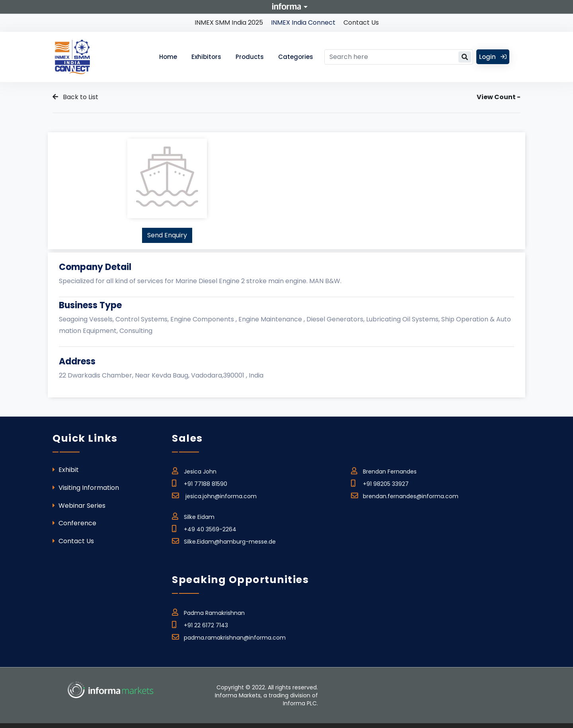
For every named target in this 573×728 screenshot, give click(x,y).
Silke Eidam (193, 516)
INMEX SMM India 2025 (229, 23)
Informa (286, 6)
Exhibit (66, 470)
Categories (296, 57)
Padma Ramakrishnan (208, 612)
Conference (74, 523)
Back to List (75, 97)
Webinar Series (79, 506)
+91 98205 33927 (380, 483)
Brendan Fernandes (384, 470)
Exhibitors (206, 57)
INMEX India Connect (303, 23)
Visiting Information (86, 488)
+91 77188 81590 (200, 483)
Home (168, 57)
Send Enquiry (167, 235)
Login (493, 57)
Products (250, 57)
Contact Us (361, 23)
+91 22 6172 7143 (200, 624)
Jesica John (194, 470)
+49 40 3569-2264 (204, 528)
